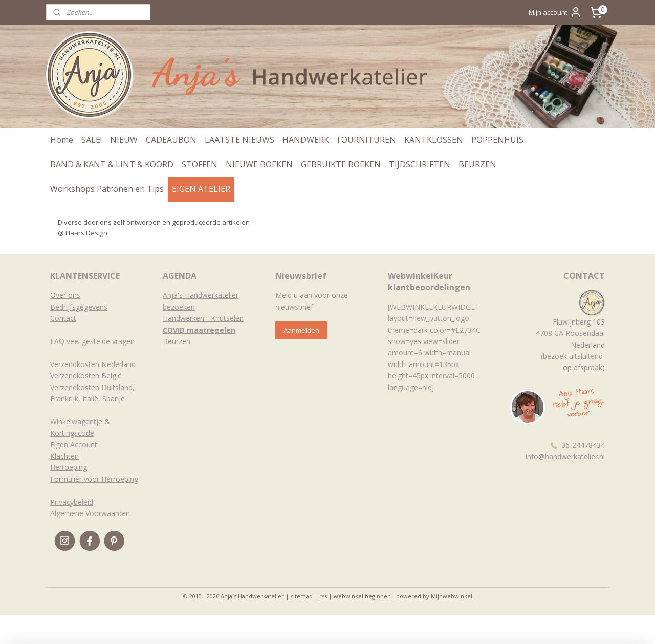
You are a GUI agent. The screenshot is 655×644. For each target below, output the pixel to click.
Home (62, 140)
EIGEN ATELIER (201, 189)
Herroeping (69, 467)
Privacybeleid (72, 502)
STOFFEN (200, 164)
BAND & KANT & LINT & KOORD (112, 164)
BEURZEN (477, 164)
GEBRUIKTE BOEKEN (341, 164)
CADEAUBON (171, 140)
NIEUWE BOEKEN (259, 164)
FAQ (57, 341)
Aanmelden (301, 330)
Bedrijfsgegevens (79, 307)
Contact (63, 318)
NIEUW (124, 140)
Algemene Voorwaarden (90, 513)
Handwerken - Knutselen (203, 318)
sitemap (302, 596)
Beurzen (177, 341)
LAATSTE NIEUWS (239, 140)
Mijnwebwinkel (452, 596)
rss (323, 596)
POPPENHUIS (497, 140)
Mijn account (555, 12)
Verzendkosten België (86, 375)
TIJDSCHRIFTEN (420, 164)
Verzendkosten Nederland (93, 364)
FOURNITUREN (367, 140)
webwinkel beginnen (362, 596)
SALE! (92, 140)
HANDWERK (306, 140)
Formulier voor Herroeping (94, 479)
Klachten (64, 456)
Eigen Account (74, 445)
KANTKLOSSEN (434, 140)
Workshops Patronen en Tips (107, 189)
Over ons (65, 295)
